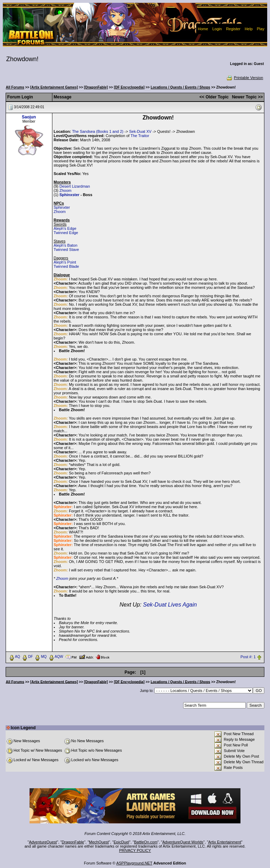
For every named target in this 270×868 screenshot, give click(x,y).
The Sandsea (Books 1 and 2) (98, 131)
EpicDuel (121, 842)
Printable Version (245, 78)
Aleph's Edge (65, 228)
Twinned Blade (66, 266)
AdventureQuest (43, 842)
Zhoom (65, 190)
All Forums (15, 87)
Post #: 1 (248, 657)
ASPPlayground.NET (134, 863)
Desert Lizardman (75, 186)
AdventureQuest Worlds (183, 842)
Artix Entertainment (225, 842)
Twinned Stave (66, 250)
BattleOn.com (146, 842)
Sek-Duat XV (140, 131)
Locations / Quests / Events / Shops (180, 87)
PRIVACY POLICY (135, 850)
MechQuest (99, 842)
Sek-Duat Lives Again (170, 605)
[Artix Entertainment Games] (54, 87)
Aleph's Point (65, 262)
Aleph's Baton (66, 245)
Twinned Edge (66, 233)
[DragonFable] (96, 87)
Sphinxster (69, 195)
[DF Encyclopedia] (129, 87)
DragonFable (73, 842)
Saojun (29, 117)
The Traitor (140, 136)
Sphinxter (62, 207)
